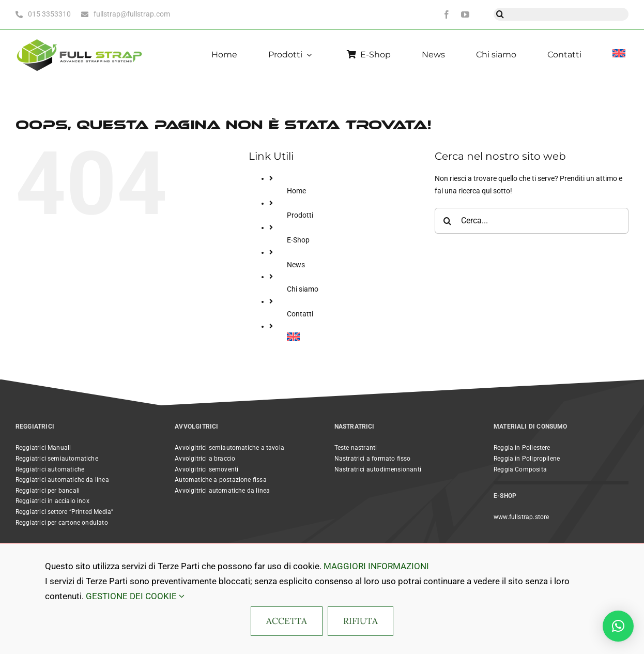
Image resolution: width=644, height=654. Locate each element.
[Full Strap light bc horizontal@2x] (80, 38)
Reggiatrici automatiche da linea (62, 480)
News (296, 265)
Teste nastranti (356, 448)
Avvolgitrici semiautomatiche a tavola (229, 448)
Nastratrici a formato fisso (373, 459)
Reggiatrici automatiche (50, 469)
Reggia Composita (520, 469)
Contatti (300, 314)
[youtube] (465, 14)
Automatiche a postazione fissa (220, 480)
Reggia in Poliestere (522, 448)
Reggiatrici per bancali (48, 491)
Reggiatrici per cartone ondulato (62, 523)
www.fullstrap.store (521, 517)
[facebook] (447, 14)
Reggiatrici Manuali (43, 448)
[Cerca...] (532, 221)
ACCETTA (287, 621)
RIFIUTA (361, 621)
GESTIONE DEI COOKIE (135, 596)
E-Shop (298, 240)
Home (296, 191)
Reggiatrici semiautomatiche (57, 459)
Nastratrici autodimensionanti (378, 469)
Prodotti (300, 215)
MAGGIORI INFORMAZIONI (376, 566)
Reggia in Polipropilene (527, 459)
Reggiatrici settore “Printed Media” (64, 512)
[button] (618, 626)
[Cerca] (500, 14)
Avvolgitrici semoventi (206, 469)
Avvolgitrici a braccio (205, 459)
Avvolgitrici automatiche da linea (222, 491)
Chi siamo (303, 289)
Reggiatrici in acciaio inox (52, 501)
